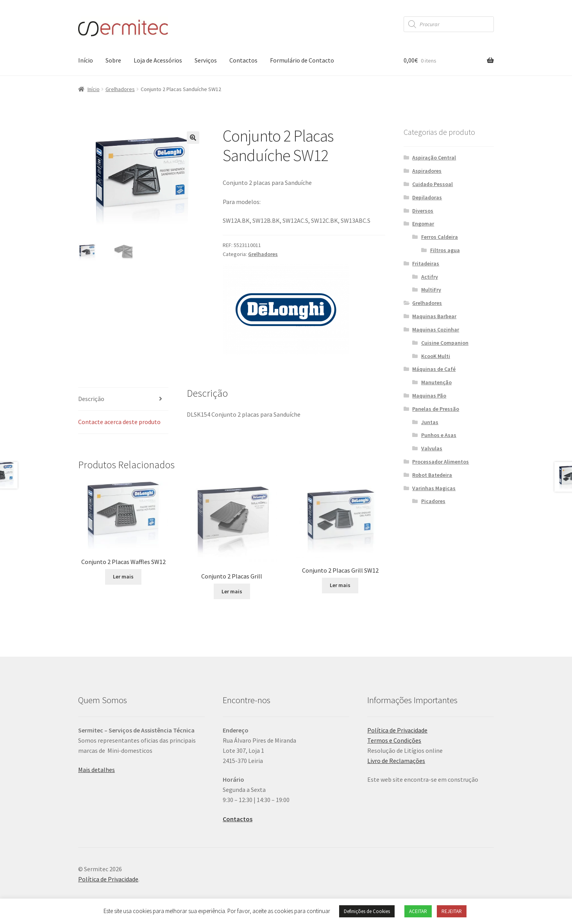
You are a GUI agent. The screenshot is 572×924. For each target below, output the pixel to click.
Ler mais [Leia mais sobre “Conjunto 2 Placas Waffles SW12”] (123, 577)
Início (86, 60)
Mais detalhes (97, 770)
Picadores (433, 501)
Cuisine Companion (445, 343)
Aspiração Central (434, 158)
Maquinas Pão (429, 396)
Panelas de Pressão (436, 409)
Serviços (206, 60)
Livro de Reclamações (396, 761)
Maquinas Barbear (434, 316)
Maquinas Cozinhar (436, 329)
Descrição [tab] (91, 399)
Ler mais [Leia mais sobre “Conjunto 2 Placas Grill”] (232, 591)
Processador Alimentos (441, 462)
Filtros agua (445, 250)
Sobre (113, 60)
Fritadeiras (426, 263)
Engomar (423, 224)
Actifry (430, 277)
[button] (193, 138)
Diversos (423, 211)
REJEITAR (452, 911)
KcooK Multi (436, 356)
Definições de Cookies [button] (367, 911)
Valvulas (432, 448)
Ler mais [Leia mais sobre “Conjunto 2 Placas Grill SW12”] (340, 585)
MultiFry (431, 290)
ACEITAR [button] (418, 911)
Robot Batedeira (432, 475)
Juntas (430, 422)
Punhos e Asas (439, 435)
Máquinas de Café (434, 369)
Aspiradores (427, 171)
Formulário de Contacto (302, 60)
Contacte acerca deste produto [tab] (119, 422)
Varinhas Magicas (434, 488)
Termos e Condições (394, 740)
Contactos (243, 60)
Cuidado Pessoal (433, 184)
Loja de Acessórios (158, 60)
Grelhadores (120, 89)
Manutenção (436, 382)
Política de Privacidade (397, 730)
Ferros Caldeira (440, 237)
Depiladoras (427, 197)
